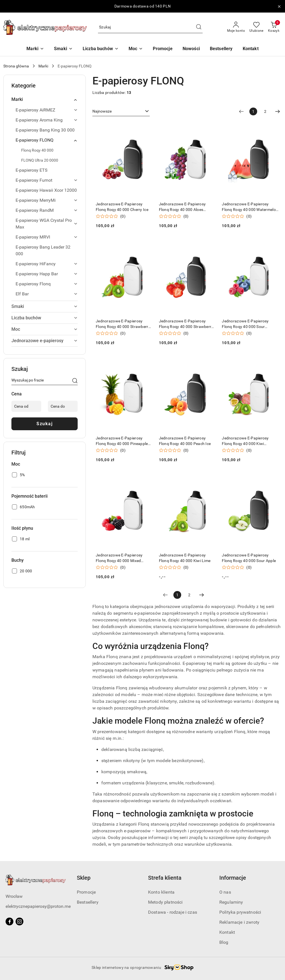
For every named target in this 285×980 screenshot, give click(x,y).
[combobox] (121, 111)
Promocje (86, 892)
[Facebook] (9, 921)
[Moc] (136, 49)
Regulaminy (231, 902)
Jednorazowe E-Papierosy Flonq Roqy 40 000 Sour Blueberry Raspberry (245, 324)
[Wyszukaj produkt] (150, 27)
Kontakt (227, 932)
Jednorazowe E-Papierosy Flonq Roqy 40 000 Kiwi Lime (185, 558)
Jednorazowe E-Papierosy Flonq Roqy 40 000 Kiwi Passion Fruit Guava (245, 441)
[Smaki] (63, 49)
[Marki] (35, 49)
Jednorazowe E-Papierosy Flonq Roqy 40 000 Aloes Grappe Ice (182, 207)
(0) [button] (123, 216)
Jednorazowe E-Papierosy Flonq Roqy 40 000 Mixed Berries (119, 558)
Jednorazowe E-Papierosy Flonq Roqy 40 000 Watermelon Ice (250, 207)
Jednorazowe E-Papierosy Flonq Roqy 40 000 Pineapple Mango (122, 441)
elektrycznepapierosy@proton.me (38, 906)
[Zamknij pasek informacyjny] (279, 6)
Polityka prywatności (240, 912)
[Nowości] (191, 49)
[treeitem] (45, 99)
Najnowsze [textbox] (102, 111)
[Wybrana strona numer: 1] (253, 111)
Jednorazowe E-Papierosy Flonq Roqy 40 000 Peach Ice (185, 441)
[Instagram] (19, 921)
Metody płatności (165, 902)
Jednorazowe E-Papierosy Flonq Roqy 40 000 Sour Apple (249, 558)
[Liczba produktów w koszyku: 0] (274, 27)
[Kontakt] (251, 49)
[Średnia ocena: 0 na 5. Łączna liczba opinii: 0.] (111, 216)
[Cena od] (26, 406)
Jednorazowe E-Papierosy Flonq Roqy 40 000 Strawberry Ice (186, 324)
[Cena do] (63, 406)
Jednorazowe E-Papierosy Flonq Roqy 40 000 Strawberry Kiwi (123, 324)
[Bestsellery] (221, 49)
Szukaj (45, 424)
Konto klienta (161, 892)
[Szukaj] (75, 381)
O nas (225, 892)
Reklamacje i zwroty (239, 922)
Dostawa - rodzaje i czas (173, 912)
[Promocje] (163, 49)
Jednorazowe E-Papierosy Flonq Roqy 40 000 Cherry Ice (122, 207)
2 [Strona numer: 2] (265, 111)
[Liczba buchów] (101, 49)
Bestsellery (88, 902)
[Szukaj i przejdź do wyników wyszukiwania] (199, 27)
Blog (224, 942)
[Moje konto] (236, 27)
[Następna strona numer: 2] (277, 111)
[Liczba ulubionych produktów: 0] (256, 27)
